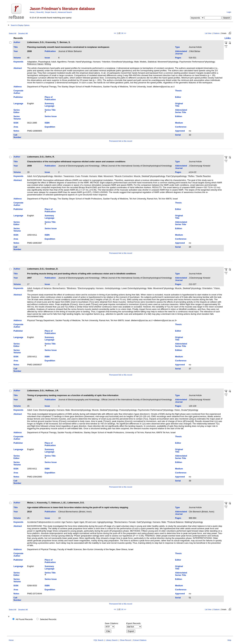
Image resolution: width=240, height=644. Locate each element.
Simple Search (51, 12)
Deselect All (23, 33)
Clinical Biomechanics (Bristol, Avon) (75, 512)
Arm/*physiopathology (43, 176)
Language (18, 103)
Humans (97, 62)
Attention (58, 176)
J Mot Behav (194, 51)
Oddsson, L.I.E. (59, 503)
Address (18, 87)
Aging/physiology (105, 522)
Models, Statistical (148, 62)
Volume (17, 58)
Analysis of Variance (42, 288)
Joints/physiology (112, 288)
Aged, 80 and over (88, 522)
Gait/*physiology (144, 522)
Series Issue (51, 116)
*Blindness (71, 288)
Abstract (18, 68)
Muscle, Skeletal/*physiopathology (149, 176)
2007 (29, 278)
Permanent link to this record (121, 141)
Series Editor (17, 111)
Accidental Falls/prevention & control (44, 522)
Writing (48, 64)
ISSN (16, 123)
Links (228, 38)
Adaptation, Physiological (39, 62)
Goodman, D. (52, 269)
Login (229, 12)
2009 (29, 166)
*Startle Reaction (203, 176)
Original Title (179, 105)
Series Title (50, 110)
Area (16, 127)
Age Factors (67, 522)
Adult (53, 62)
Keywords (18, 62)
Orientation (207, 288)
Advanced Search (65, 12)
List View (208, 33)
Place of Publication (50, 98)
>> (125, 33)
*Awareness (69, 176)
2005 (29, 400)
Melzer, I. (31, 503)
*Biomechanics (121, 522)
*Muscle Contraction (124, 176)
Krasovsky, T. (52, 42)
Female (71, 62)
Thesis (178, 91)
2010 (29, 512)
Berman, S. (65, 42)
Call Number (17, 136)
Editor (178, 97)
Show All (40, 12)
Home (32, 12)
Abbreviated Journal (181, 52)
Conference (181, 127)
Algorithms (62, 62)
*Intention (106, 62)
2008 (29, 51)
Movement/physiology (81, 410)
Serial (178, 135)
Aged (76, 522)
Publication (50, 51)
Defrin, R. (50, 157)
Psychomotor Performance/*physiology (197, 62)
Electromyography (47, 410)
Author (17, 42)
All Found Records (24, 619)
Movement (108, 176)
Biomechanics (59, 288)
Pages (178, 58)
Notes (16, 131)
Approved (180, 131)
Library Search (112, 640)
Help (229, 640)
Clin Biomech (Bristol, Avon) (201, 512)
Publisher (18, 97)
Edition (179, 116)
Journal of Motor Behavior (70, 51)
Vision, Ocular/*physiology (186, 410)
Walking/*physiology (194, 522)
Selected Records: (48, 619)
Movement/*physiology (168, 62)
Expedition (50, 127)
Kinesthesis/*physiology (122, 62)
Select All (13, 33)
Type (177, 47)
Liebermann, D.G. (36, 42)
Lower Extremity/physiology (134, 288)
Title (16, 47)
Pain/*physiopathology (176, 176)
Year (16, 51)
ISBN (47, 123)
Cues (78, 176)
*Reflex (191, 176)
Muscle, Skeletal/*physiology (188, 288)
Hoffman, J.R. (52, 391)
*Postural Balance (175, 522)
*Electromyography (86, 288)
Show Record (125, 640)
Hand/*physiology (84, 62)
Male (137, 62)
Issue (47, 58)
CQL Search (99, 640)
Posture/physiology (128, 410)
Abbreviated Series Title (181, 111)
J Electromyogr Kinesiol (200, 166)
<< (115, 33)
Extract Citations (140, 640)
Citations (216, 33)
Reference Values (35, 64)
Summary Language (49, 105)
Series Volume (17, 118)
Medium (179, 123)
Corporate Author (18, 92)
